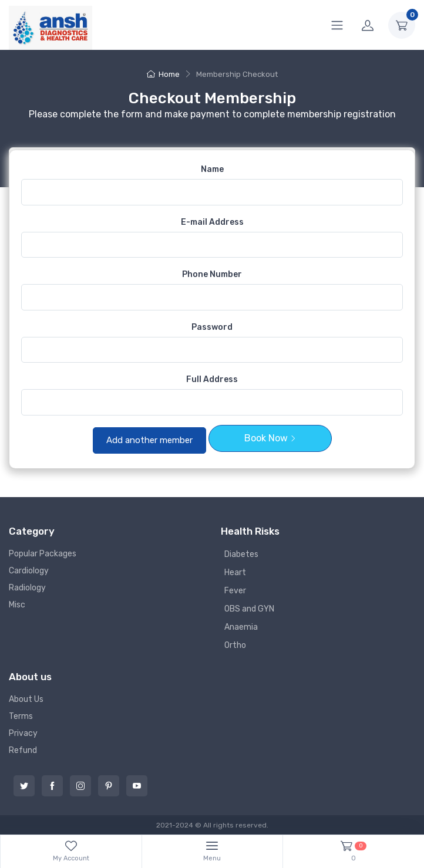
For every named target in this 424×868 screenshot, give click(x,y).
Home (163, 74)
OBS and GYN (249, 609)
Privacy (23, 733)
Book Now (270, 438)
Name (212, 169)
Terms (21, 716)
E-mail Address (212, 222)
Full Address (212, 379)
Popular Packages (43, 554)
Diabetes (241, 554)
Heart (235, 573)
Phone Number (212, 274)
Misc (17, 605)
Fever (235, 591)
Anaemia (241, 627)
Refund (23, 750)
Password (212, 327)
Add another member (149, 440)
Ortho (235, 645)
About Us (26, 699)
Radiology (27, 588)
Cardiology (29, 571)
